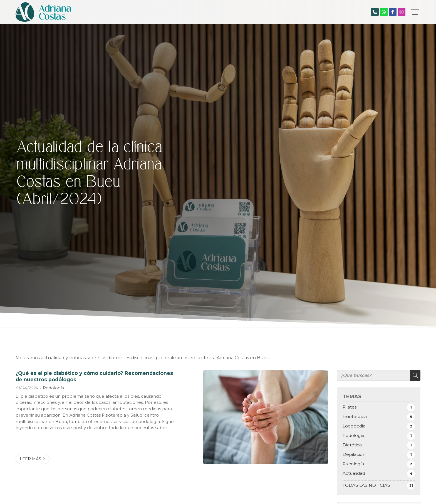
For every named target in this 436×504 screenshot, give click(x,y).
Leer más (30, 459)
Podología (53, 388)
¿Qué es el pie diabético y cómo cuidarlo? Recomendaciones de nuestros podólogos (94, 376)
